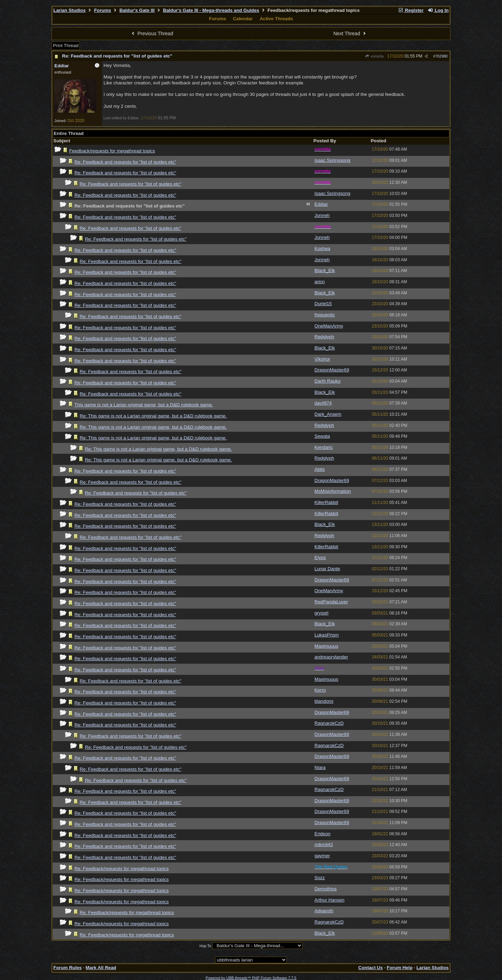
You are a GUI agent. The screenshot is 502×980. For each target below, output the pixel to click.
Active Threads (276, 19)
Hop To (205, 946)
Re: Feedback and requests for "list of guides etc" (117, 56)
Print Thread (66, 46)
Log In (438, 10)
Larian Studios (70, 10)
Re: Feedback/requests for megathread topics (121, 869)
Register (411, 10)
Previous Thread (152, 33)
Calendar (243, 19)
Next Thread (350, 33)
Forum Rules (67, 968)
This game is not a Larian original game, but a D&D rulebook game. (144, 405)
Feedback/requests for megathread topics (112, 151)
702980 (441, 56)
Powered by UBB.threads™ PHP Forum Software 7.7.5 (251, 978)
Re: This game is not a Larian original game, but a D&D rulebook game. (153, 416)
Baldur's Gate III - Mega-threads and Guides (211, 10)
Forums (103, 10)
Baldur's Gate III (137, 10)
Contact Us (371, 968)
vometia (374, 56)
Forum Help (400, 968)
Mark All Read (101, 968)
